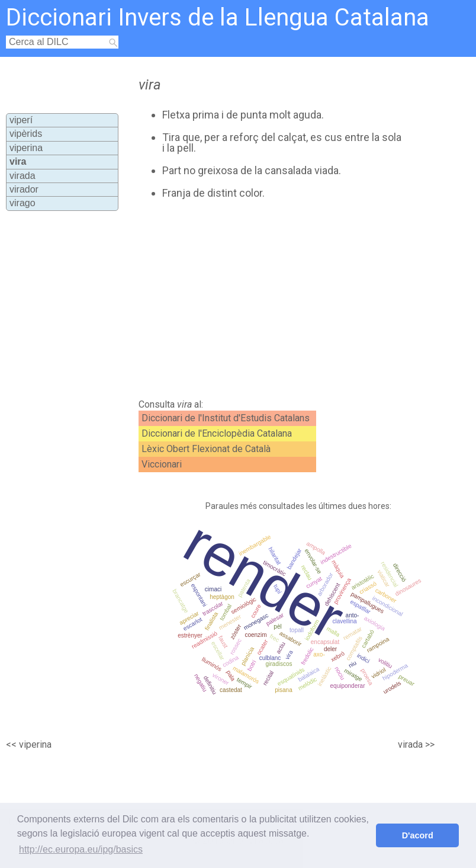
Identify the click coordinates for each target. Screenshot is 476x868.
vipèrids (26, 134)
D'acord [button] (418, 835)
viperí (21, 120)
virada (22, 176)
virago (22, 203)
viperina (26, 148)
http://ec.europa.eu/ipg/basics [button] (81, 849)
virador (24, 189)
